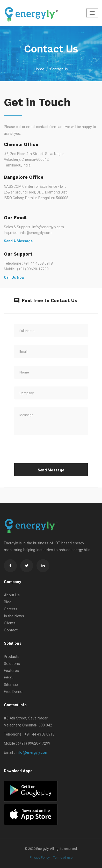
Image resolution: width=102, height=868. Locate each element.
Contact (11, 630)
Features (11, 671)
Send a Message (18, 241)
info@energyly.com (32, 752)
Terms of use (63, 857)
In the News (14, 616)
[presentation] (54, 453)
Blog (8, 602)
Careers (11, 609)
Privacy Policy (40, 857)
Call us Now (14, 277)
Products (12, 657)
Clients (10, 623)
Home (39, 69)
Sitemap (11, 685)
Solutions (12, 664)
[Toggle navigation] (92, 13)
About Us (12, 595)
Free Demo (13, 692)
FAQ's (9, 678)
